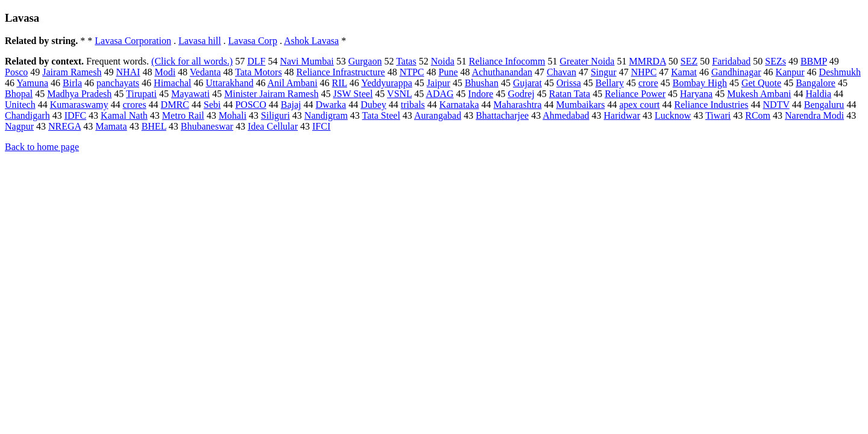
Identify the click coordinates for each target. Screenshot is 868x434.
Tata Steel (381, 115)
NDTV (776, 105)
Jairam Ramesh (72, 72)
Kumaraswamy (79, 105)
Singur (604, 72)
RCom (758, 115)
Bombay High (700, 83)
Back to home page (42, 147)
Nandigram (326, 115)
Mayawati (190, 94)
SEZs (775, 61)
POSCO (251, 105)
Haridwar (622, 115)
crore (648, 83)
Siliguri (275, 115)
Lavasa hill (200, 41)
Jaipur (439, 83)
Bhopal (19, 94)
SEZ (689, 61)
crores (135, 105)
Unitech (20, 105)
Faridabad (731, 61)
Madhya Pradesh (79, 94)
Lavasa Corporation (133, 41)
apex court (639, 105)
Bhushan (482, 83)
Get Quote (761, 83)
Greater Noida (587, 61)
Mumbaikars (581, 105)
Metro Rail (183, 115)
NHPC (644, 72)
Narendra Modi (814, 115)
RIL (340, 83)
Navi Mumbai (307, 61)
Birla (72, 83)
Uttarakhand (229, 83)
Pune (448, 72)
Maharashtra (518, 105)
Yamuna (32, 83)
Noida (443, 61)
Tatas (406, 61)
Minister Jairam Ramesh (271, 94)
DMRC (175, 105)
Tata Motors (259, 72)
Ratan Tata (570, 94)
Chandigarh (27, 115)
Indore (481, 94)
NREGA (64, 126)
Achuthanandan (502, 72)
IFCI (321, 126)
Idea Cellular (273, 126)
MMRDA (647, 61)
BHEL (154, 126)
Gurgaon (365, 61)
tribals (413, 105)
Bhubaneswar (207, 126)
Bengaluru (824, 105)
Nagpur (19, 126)
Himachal (172, 83)
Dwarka (331, 105)
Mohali (233, 115)
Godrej (521, 94)
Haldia (818, 94)
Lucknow (673, 115)
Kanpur (790, 72)
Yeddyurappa (387, 83)
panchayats (118, 83)
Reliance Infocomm (507, 61)
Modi (165, 72)
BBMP (814, 61)
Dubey (373, 105)
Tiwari (718, 115)
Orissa (569, 83)
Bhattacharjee (502, 115)
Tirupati (141, 94)
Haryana (696, 94)
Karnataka (459, 105)
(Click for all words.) (192, 61)
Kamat (684, 72)
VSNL (399, 94)
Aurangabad (438, 115)
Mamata (111, 126)
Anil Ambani (293, 83)
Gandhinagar (736, 72)
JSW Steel (353, 94)
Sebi (212, 105)
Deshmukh (840, 72)
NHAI (128, 72)
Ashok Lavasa (311, 41)
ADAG (439, 94)
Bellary (610, 83)
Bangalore (816, 83)
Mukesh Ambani (759, 94)
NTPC (412, 72)
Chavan (561, 72)
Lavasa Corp (253, 41)
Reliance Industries (711, 105)
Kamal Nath (124, 115)
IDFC (75, 115)
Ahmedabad (566, 115)
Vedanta (206, 72)
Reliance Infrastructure (341, 72)
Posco (16, 72)
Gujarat (527, 83)
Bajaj (291, 105)
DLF (256, 61)
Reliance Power (635, 94)
